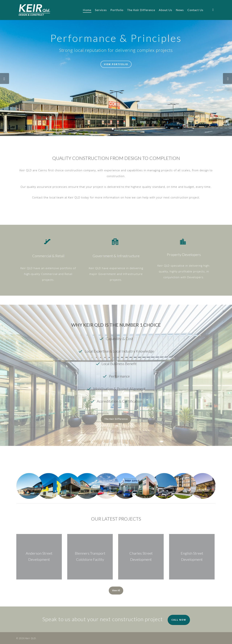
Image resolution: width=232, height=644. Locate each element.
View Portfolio (116, 64)
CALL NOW (179, 620)
